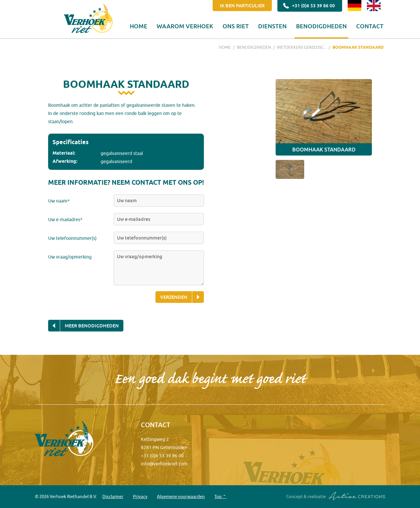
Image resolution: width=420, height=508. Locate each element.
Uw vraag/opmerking (70, 257)
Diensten (272, 26)
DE (355, 6)
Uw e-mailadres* (65, 219)
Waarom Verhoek (185, 26)
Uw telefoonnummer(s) (72, 238)
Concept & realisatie (336, 496)
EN (374, 6)
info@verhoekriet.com (164, 464)
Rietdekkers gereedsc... (302, 47)
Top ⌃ (220, 496)
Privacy (140, 496)
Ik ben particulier (242, 6)
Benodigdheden (321, 26)
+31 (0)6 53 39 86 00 (308, 6)
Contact (370, 26)
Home (139, 26)
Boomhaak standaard (358, 47)
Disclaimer (113, 496)
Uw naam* (59, 201)
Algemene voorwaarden (181, 496)
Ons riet (236, 26)
